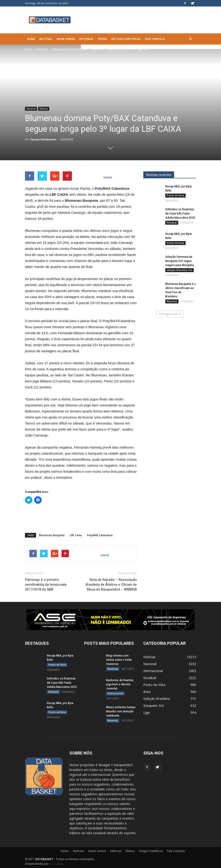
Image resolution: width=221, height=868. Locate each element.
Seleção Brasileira (157, 699)
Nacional (42, 49)
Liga (146, 712)
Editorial (86, 39)
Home (31, 39)
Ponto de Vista (175, 195)
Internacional (115, 693)
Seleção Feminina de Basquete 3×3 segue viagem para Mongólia (180, 261)
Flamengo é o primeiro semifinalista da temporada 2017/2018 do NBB (46, 585)
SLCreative (56, 864)
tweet (108, 177)
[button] (190, 39)
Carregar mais (170, 314)
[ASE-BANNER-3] (110, 620)
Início (28, 49)
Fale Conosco (155, 39)
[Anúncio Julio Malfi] (170, 355)
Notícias (46, 39)
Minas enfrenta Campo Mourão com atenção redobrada (121, 711)
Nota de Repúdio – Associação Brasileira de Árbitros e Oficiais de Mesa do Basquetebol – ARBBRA (111, 585)
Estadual (172, 223)
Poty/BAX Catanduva (100, 535)
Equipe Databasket (43, 139)
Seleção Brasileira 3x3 (180, 270)
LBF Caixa (76, 535)
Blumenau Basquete (52, 535)
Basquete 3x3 (154, 706)
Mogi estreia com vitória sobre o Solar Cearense (119, 660)
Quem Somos (66, 39)
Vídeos (102, 39)
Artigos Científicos (126, 39)
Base (147, 692)
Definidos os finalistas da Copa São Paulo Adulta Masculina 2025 (180, 214)
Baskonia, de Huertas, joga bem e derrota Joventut (120, 684)
